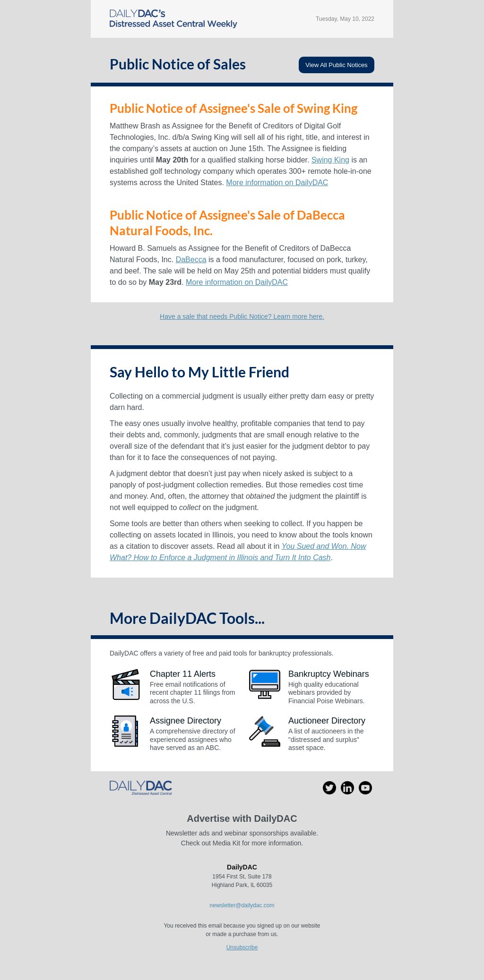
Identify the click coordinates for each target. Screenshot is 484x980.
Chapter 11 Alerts (183, 674)
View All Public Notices (336, 65)
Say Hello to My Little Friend (199, 372)
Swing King (330, 160)
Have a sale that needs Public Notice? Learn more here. (242, 316)
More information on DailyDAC (277, 183)
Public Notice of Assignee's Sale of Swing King (233, 108)
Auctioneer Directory (327, 721)
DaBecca (191, 260)
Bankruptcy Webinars (329, 674)
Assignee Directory (186, 721)
